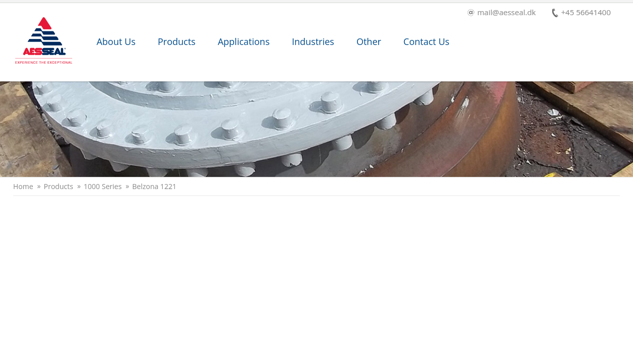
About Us (116, 41)
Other (369, 41)
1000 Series (103, 187)
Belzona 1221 (154, 187)
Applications (244, 41)
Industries (313, 41)
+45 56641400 (581, 13)
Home (23, 187)
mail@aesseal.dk (502, 13)
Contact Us (426, 41)
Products (177, 41)
